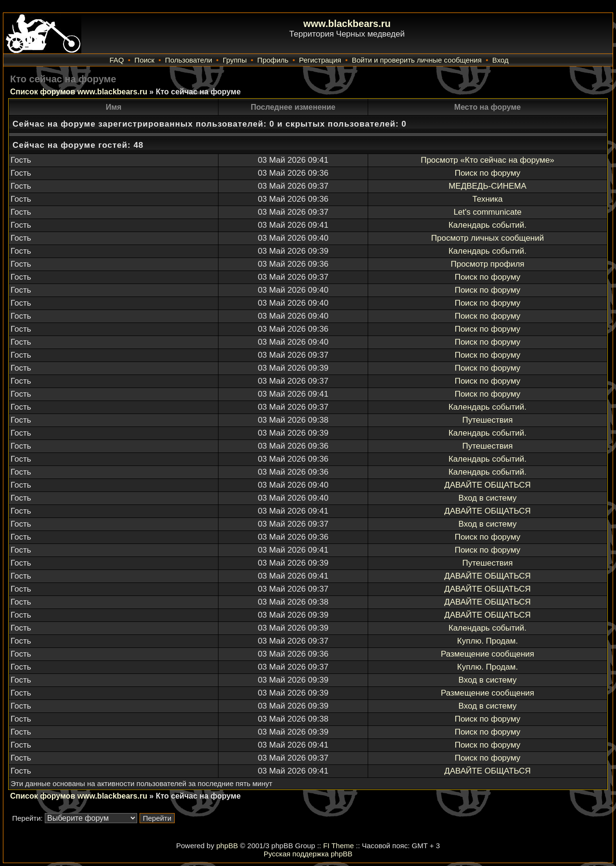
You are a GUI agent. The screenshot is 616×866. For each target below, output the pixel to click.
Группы (235, 60)
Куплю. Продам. (488, 641)
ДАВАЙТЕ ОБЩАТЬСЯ (488, 485)
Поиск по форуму (488, 173)
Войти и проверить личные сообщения (417, 60)
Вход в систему (488, 498)
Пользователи (189, 60)
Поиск (144, 60)
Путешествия (488, 420)
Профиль (273, 60)
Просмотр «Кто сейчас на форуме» (488, 160)
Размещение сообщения (488, 654)
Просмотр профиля (487, 264)
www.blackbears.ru (347, 24)
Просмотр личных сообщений (488, 238)
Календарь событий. (488, 225)
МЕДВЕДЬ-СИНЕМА (488, 186)
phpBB (227, 846)
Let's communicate (487, 212)
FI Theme (338, 846)
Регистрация (320, 60)
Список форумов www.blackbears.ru (79, 92)
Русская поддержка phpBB (308, 854)
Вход (500, 60)
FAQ (116, 60)
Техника (487, 199)
